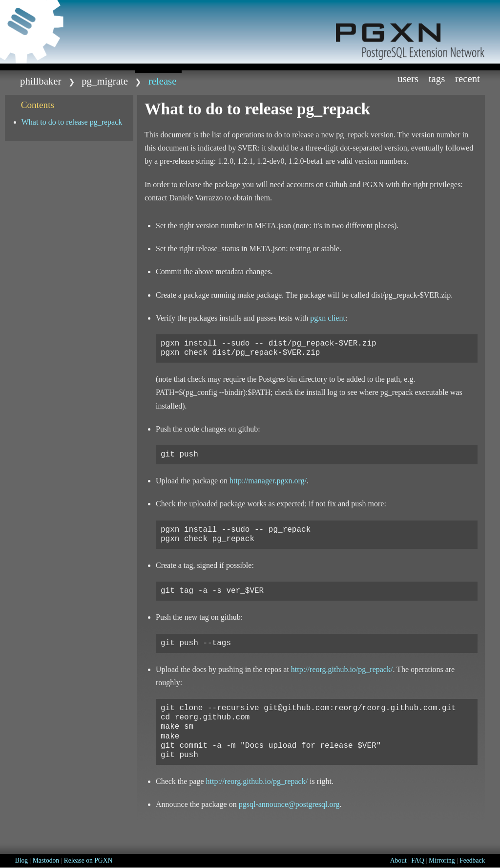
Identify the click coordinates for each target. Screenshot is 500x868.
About (398, 860)
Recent (468, 78)
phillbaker (41, 81)
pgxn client (328, 318)
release (163, 81)
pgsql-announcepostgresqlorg (289, 804)
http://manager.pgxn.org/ (268, 481)
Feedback (472, 860)
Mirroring (442, 860)
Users (408, 78)
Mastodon (46, 860)
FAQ (417, 860)
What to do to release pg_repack (72, 122)
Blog (21, 860)
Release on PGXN (88, 860)
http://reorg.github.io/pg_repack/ (342, 669)
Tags (437, 78)
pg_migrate (105, 81)
